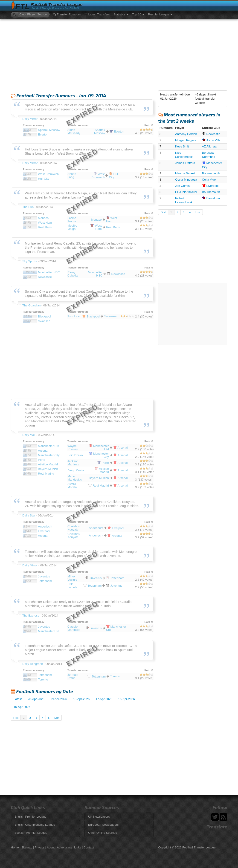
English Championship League (35, 825)
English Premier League (30, 817)
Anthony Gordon (186, 134)
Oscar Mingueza (186, 180)
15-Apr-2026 (22, 707)
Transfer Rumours (67, 14)
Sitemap (27, 847)
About (51, 847)
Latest (18, 699)
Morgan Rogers (186, 140)
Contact (89, 847)
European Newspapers (103, 825)
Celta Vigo (209, 180)
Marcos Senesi (185, 173)
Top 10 (138, 14)
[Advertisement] (119, 54)
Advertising (64, 847)
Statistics (121, 14)
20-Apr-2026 (36, 699)
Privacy (40, 847)
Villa (211, 140)
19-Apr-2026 (59, 699)
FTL (22, 7)
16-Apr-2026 (127, 699)
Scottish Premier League (31, 833)
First (16, 718)
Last (57, 718)
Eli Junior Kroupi (186, 192)
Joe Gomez (183, 186)
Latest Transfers (97, 14)
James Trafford (185, 163)
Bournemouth (211, 173)
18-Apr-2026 (81, 699)
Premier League (160, 14)
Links (78, 847)
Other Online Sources (103, 833)
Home (15, 847)
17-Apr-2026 (104, 699)
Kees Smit (182, 146)
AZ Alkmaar (210, 146)
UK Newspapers (99, 817)
